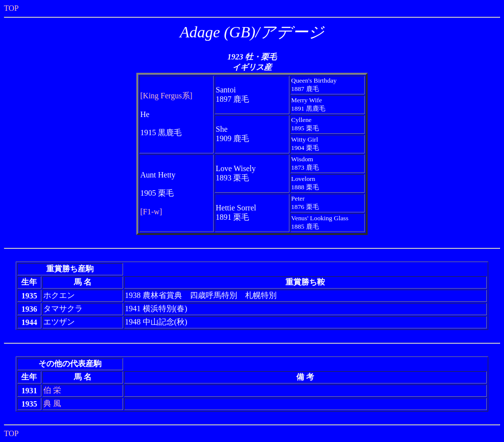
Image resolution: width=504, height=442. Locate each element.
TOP (11, 8)
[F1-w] (151, 212)
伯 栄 (52, 390)
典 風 (52, 403)
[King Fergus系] (166, 96)
